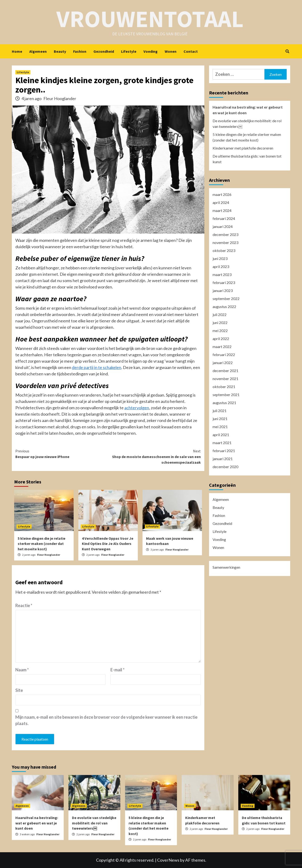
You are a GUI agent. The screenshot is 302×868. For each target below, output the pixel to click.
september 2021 (226, 395)
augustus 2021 (224, 403)
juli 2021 (220, 411)
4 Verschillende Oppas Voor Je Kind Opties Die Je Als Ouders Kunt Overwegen (108, 544)
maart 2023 (222, 274)
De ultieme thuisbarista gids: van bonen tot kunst (247, 159)
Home (17, 51)
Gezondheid (104, 51)
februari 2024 (224, 218)
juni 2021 (220, 419)
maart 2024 (222, 210)
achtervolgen (137, 408)
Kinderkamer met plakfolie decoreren (243, 148)
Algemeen (38, 51)
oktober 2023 (224, 250)
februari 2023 (224, 282)
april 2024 (221, 202)
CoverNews (168, 860)
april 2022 (221, 339)
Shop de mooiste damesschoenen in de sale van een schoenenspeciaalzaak (154, 456)
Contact (191, 51)
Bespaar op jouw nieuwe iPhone (62, 454)
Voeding (151, 51)
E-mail (117, 670)
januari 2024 (223, 226)
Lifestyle (129, 51)
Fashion (80, 51)
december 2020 (225, 467)
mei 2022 (220, 331)
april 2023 (221, 266)
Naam (22, 670)
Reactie (24, 605)
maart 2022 (222, 347)
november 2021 (225, 379)
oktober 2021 (224, 387)
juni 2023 (220, 258)
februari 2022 (224, 355)
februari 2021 (224, 451)
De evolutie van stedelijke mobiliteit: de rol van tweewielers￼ (247, 124)
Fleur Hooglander (60, 98)
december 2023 (225, 234)
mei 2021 (220, 427)
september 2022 (226, 298)
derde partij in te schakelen (97, 367)
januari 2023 (223, 290)
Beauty (60, 51)
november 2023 (225, 242)
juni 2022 (220, 322)
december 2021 (225, 371)
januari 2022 (223, 363)
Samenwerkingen (226, 567)
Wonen (171, 51)
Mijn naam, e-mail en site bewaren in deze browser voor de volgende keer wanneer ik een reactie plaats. (106, 720)
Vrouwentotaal (150, 19)
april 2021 (221, 435)
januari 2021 (223, 459)
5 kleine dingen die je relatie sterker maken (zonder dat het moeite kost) (42, 544)
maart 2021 (222, 443)
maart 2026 (222, 194)
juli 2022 (220, 314)
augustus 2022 (224, 306)
